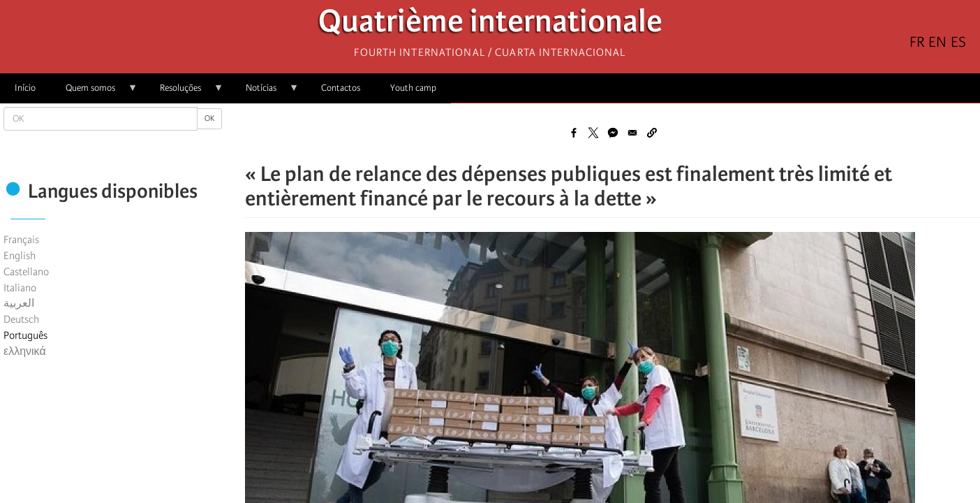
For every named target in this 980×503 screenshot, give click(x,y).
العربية (19, 303)
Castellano (26, 272)
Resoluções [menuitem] (184, 93)
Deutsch (21, 319)
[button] (652, 133)
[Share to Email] (632, 133)
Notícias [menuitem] (265, 93)
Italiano (20, 288)
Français (21, 240)
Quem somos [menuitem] (94, 93)
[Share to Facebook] (574, 133)
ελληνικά (25, 351)
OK (209, 118)
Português (25, 335)
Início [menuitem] (25, 88)
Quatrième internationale (490, 25)
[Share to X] (593, 133)
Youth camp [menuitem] (413, 88)
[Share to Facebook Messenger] (613, 133)
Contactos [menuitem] (341, 88)
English (20, 256)
